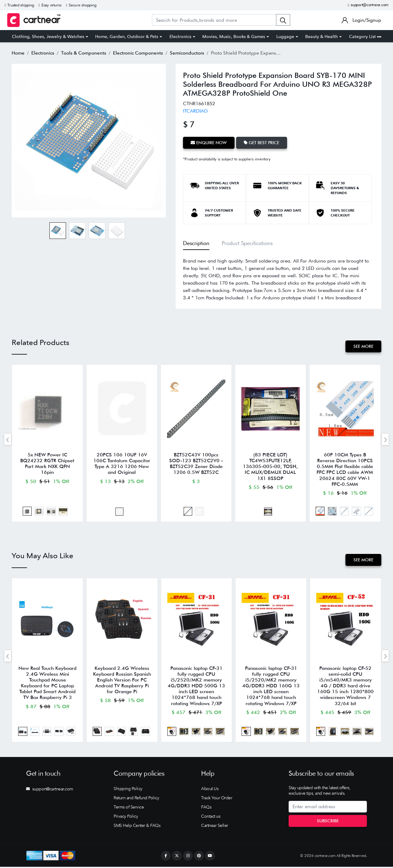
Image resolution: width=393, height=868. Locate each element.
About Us (210, 790)
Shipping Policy (128, 790)
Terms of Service (129, 808)
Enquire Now (209, 143)
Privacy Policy (126, 817)
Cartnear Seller (215, 827)
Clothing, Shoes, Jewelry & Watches (48, 36)
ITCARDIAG (195, 111)
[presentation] (8, 440)
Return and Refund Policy (136, 799)
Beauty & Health (321, 36)
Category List (365, 36)
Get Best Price (262, 143)
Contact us (211, 817)
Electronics (180, 36)
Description (196, 243)
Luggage (285, 36)
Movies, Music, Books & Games (234, 36)
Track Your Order (217, 799)
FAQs (206, 808)
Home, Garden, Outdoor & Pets (127, 36)
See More (363, 346)
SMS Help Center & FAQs (137, 827)
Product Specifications (247, 243)
